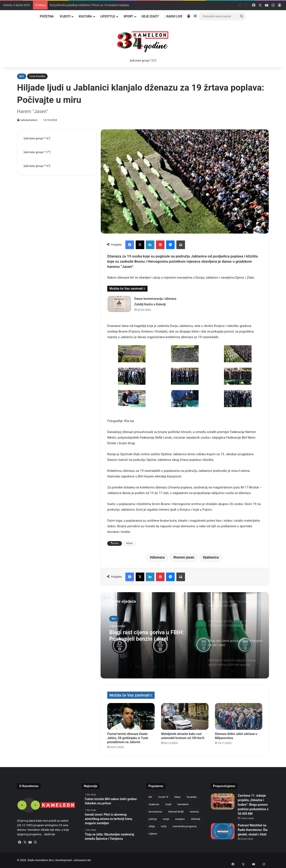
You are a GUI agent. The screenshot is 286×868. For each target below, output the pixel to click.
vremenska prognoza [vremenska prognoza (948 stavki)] (185, 826)
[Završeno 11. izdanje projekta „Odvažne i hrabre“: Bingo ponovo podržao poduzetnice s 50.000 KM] (223, 801)
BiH (22, 76)
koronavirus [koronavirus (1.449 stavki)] (155, 812)
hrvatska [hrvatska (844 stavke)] (192, 797)
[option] (185, 635)
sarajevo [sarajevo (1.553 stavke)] (180, 819)
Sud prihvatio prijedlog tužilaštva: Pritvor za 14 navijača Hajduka (89, 5)
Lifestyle (108, 16)
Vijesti (65, 16)
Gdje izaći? (150, 16)
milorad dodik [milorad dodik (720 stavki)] (176, 812)
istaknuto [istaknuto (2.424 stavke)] (154, 804)
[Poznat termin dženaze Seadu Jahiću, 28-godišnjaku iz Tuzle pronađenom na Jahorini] (131, 716)
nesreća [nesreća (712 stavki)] (194, 812)
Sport (128, 16)
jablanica (212, 557)
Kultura (85, 16)
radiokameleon (29, 120)
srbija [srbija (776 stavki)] (152, 826)
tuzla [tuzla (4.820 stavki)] (164, 826)
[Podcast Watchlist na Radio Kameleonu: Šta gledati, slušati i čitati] (223, 831)
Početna (47, 16)
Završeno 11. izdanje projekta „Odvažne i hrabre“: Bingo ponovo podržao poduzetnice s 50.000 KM (253, 805)
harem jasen (185, 557)
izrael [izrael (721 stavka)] (169, 804)
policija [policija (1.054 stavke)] (153, 819)
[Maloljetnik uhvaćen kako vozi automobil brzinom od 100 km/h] (185, 716)
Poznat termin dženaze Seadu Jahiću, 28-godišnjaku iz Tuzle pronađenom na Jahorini (128, 738)
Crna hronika (37, 76)
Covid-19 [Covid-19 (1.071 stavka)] (163, 797)
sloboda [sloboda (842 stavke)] (195, 819)
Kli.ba (129, 543)
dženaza (158, 557)
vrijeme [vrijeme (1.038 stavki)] (153, 834)
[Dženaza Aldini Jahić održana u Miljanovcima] (239, 716)
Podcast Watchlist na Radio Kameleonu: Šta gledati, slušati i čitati (253, 830)
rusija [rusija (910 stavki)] (166, 819)
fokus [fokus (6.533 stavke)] (177, 797)
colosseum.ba (82, 860)
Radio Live (174, 16)
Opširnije (49, 834)
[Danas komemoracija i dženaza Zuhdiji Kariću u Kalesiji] (119, 304)
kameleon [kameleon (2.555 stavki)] (183, 804)
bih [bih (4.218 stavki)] (150, 797)
